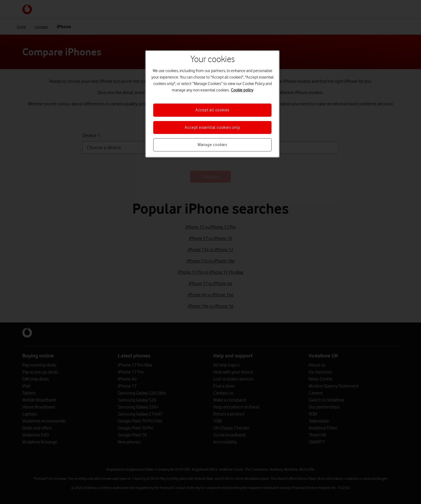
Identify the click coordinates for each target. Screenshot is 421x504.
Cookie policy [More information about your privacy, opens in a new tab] (242, 90)
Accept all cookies (212, 110)
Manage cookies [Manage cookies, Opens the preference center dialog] (212, 145)
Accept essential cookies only (212, 127)
